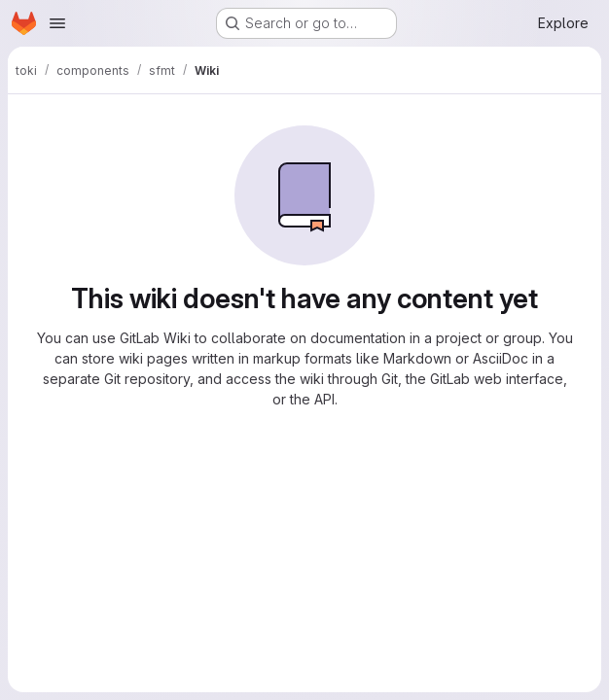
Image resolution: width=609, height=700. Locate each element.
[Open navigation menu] (57, 23)
